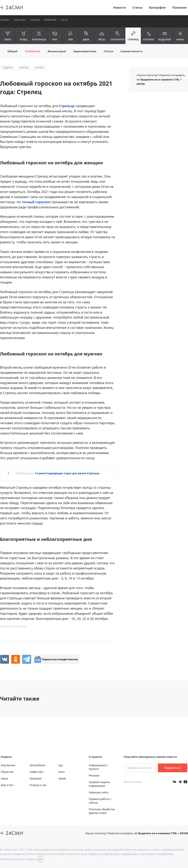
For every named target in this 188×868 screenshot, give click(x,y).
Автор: (13, 627)
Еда (61, 765)
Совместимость (131, 51)
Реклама (94, 775)
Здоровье (36, 778)
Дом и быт (7, 785)
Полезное (179, 8)
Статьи (137, 8)
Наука (4, 778)
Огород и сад (38, 785)
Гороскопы (20, 20)
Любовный (50, 20)
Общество (7, 772)
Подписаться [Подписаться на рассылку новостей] (172, 768)
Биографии (157, 8)
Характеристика (85, 51)
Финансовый (57, 51)
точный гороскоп (37, 202)
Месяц (64, 20)
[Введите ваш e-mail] (141, 768)
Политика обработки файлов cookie (102, 811)
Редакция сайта (98, 792)
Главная (4, 20)
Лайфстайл (36, 772)
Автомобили (37, 765)
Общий (12, 51)
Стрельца (67, 106)
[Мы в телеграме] (180, 782)
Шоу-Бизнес (8, 765)
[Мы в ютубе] (185, 782)
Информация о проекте (98, 767)
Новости (120, 8)
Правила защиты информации (99, 784)
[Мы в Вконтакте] (174, 782)
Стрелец (35, 20)
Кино (62, 772)
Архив (62, 778)
